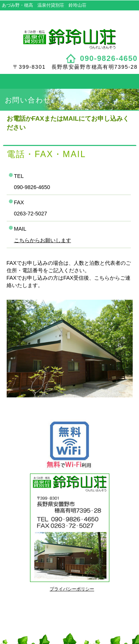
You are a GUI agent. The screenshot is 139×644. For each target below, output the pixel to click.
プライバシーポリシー (72, 589)
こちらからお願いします (43, 240)
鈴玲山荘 (70, 39)
